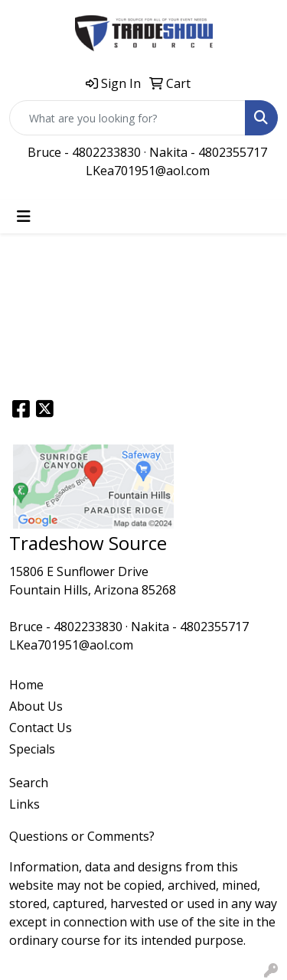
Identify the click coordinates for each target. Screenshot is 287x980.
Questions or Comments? (82, 836)
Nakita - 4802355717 (208, 152)
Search (29, 783)
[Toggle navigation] (24, 217)
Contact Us (41, 728)
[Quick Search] (127, 118)
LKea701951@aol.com (148, 171)
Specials (32, 749)
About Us (36, 706)
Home (26, 685)
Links (24, 804)
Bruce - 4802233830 (84, 152)
